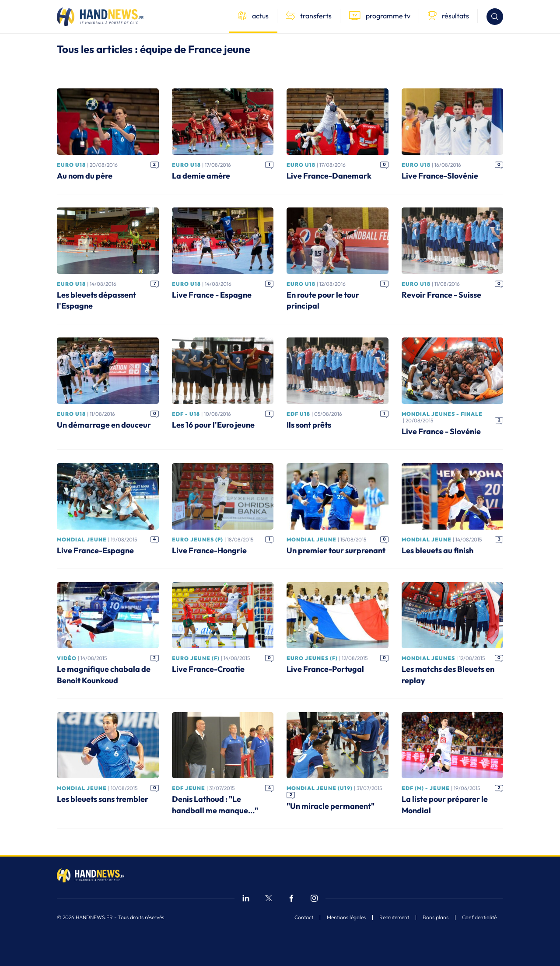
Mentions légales (346, 917)
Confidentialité (479, 917)
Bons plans (436, 917)
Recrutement (394, 917)
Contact (304, 917)
